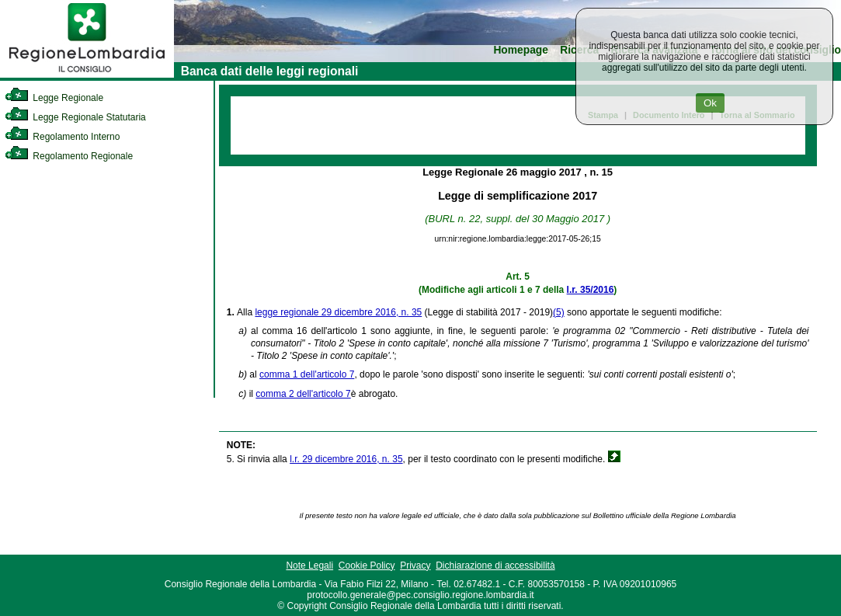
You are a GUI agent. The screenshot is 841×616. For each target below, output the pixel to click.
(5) (559, 312)
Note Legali (309, 566)
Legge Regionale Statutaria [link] (75, 117)
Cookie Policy (367, 566)
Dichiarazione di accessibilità (495, 566)
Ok (710, 103)
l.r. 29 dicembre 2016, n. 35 (346, 459)
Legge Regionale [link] (54, 98)
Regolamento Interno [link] (62, 137)
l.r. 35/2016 (591, 290)
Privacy (415, 566)
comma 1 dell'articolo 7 (307, 374)
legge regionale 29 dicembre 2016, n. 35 (338, 312)
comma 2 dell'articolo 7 (303, 394)
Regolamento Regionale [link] (69, 156)
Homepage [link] (521, 50)
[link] (87, 75)
